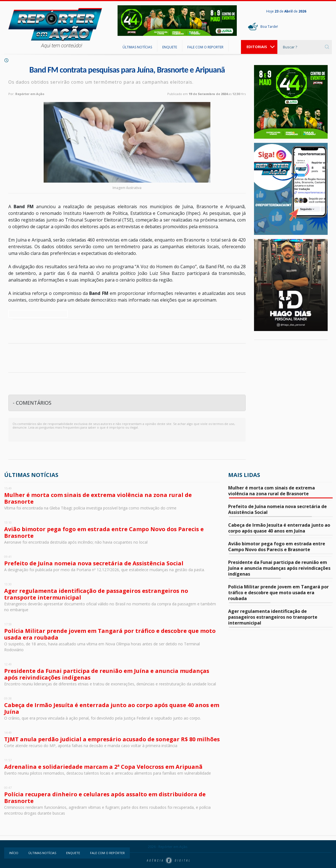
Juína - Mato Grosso (291, 365)
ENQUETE (170, 47)
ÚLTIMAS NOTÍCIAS (137, 47)
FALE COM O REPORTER (205, 47)
